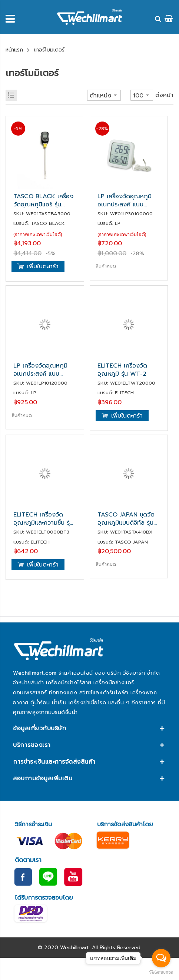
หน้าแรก (14, 50)
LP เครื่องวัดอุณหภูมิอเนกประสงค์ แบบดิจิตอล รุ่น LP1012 (40, 370)
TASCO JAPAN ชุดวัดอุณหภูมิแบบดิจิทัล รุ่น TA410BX (126, 519)
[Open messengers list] (161, 958)
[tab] (89, 728)
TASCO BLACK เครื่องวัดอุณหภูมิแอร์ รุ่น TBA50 (43, 200)
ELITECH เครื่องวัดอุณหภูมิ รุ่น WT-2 (122, 370)
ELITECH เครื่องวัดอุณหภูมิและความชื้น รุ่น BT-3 (43, 519)
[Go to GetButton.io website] (161, 972)
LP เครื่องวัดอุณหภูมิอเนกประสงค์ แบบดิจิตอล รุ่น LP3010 (125, 200)
